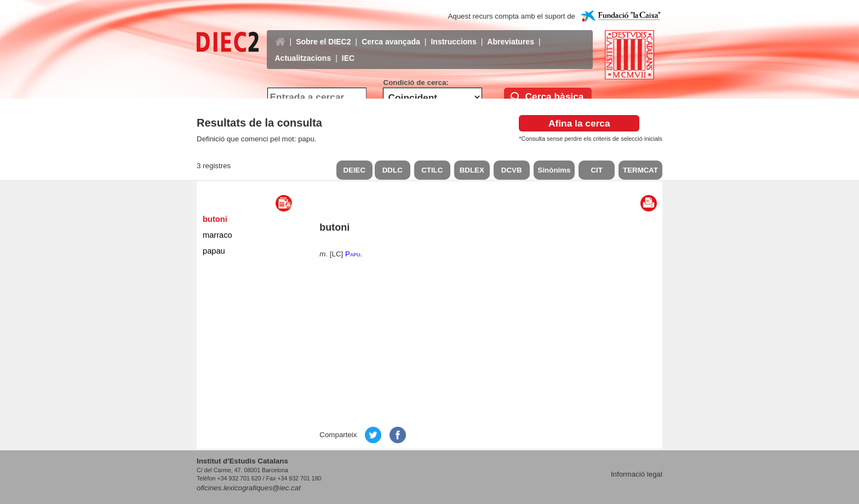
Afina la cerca (579, 123)
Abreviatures (511, 33)
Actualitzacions (303, 50)
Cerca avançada (391, 33)
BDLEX (472, 170)
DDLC (393, 170)
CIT (596, 170)
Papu (353, 254)
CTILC (432, 170)
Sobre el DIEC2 (323, 33)
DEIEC (354, 170)
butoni (215, 219)
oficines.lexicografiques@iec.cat (249, 488)
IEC (348, 50)
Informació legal (637, 474)
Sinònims (554, 170)
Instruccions (453, 33)
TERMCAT (640, 170)
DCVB (512, 170)
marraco (217, 235)
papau (214, 251)
